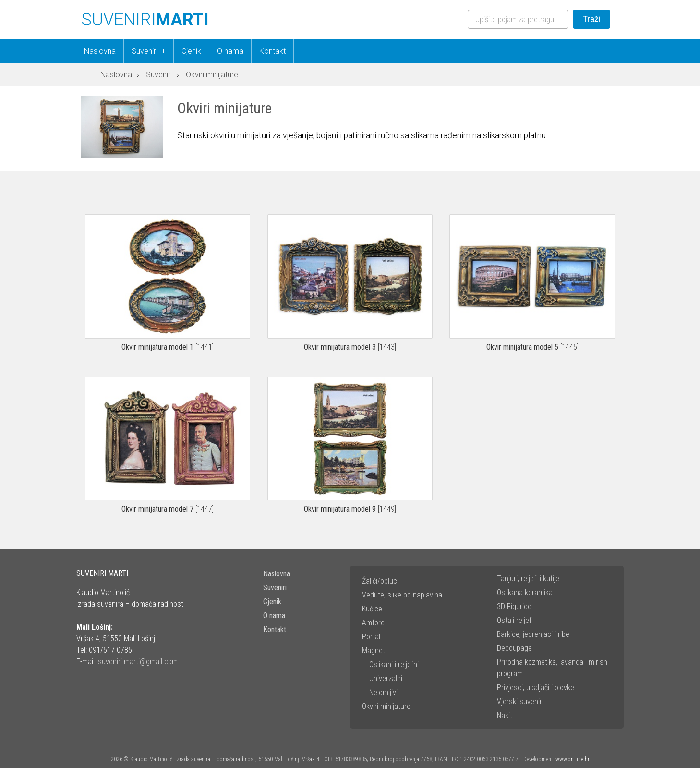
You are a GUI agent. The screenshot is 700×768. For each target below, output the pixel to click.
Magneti (374, 651)
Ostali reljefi (515, 620)
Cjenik (191, 51)
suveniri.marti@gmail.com (138, 662)
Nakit (505, 715)
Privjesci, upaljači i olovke (536, 688)
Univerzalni (386, 678)
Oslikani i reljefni (394, 664)
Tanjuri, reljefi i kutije (528, 579)
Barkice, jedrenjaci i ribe (533, 634)
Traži (591, 19)
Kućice (372, 609)
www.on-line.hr (573, 759)
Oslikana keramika (525, 592)
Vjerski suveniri (520, 701)
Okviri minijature (386, 706)
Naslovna (100, 51)
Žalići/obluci (380, 581)
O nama (230, 51)
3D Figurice (514, 606)
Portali (372, 637)
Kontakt (272, 51)
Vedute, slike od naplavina (402, 595)
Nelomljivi (383, 692)
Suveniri (152, 51)
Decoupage (514, 648)
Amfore (373, 623)
